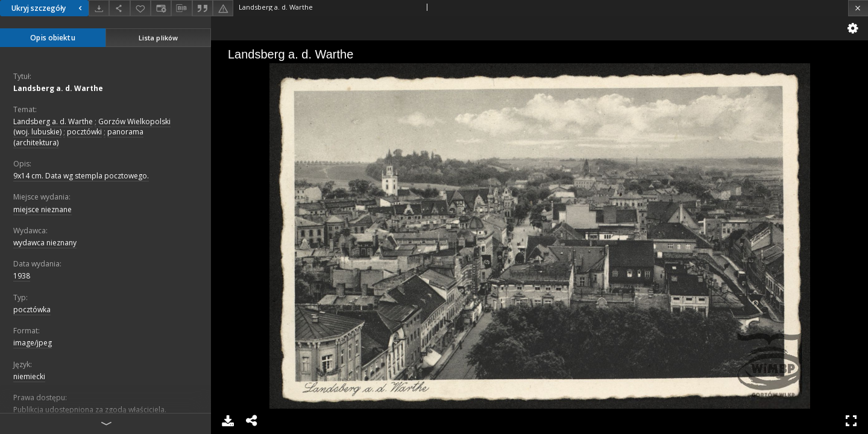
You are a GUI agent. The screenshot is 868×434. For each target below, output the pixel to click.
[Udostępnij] (119, 8)
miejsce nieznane (42, 209)
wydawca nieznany (45, 243)
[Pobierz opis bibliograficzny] (181, 8)
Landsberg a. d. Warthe (58, 88)
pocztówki (84, 132)
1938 (22, 276)
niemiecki (29, 376)
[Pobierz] (99, 8)
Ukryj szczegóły (48, 8)
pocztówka (32, 310)
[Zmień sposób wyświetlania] (161, 8)
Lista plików (158, 38)
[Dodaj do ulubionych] (140, 8)
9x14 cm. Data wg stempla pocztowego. (81, 176)
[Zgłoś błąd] (223, 8)
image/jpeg (33, 343)
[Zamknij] (858, 8)
